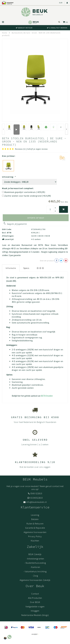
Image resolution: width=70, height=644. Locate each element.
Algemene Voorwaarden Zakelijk (35, 580)
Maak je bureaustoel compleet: (18, 188)
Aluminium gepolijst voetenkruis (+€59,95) (25, 192)
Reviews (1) (20, 149)
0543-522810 (36, 493)
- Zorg (35, 576)
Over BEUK (35, 602)
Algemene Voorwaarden (35, 532)
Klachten (35, 541)
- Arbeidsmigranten (35, 559)
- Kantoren (35, 567)
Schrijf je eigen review (37, 149)
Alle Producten (35, 598)
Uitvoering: (9, 177)
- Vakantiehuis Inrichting (35, 571)
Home (5, 33)
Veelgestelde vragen (35, 607)
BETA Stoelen (47, 396)
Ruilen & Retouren (35, 524)
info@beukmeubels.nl (36, 502)
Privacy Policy (35, 536)
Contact (35, 594)
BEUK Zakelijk (35, 554)
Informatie (11, 268)
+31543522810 (36, 498)
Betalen (35, 519)
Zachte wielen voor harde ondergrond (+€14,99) (28, 196)
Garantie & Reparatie (35, 528)
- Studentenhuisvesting (35, 563)
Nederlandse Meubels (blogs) (35, 615)
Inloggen (35, 611)
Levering (35, 515)
